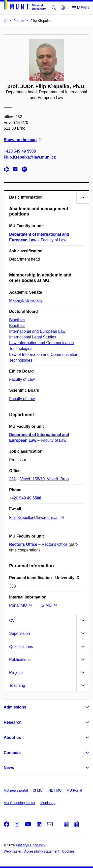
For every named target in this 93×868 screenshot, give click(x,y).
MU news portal (16, 790)
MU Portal (74, 790)
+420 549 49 (20, 151)
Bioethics (17, 320)
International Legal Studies (33, 337)
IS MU (49, 605)
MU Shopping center (20, 803)
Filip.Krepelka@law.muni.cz (30, 157)
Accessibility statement (42, 851)
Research (13, 722)
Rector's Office (23, 544)
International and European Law (37, 331)
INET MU (54, 790)
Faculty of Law (53, 240)
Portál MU (21, 605)
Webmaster (13, 851)
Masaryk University (26, 300)
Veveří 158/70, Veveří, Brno (45, 479)
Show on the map (23, 140)
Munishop (48, 803)
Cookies (68, 851)
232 (13, 479)
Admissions (15, 707)
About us (12, 737)
